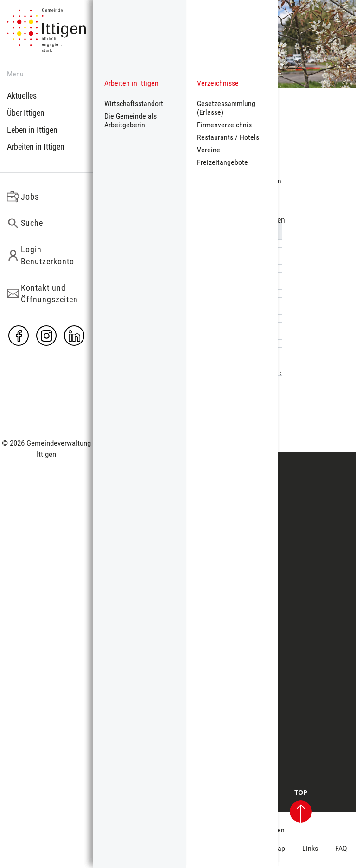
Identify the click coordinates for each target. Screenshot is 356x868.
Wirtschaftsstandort (134, 103)
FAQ (341, 848)
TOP (301, 806)
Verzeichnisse (218, 83)
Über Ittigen (26, 113)
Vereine (209, 150)
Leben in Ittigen (32, 130)
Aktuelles (22, 96)
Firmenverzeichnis (224, 125)
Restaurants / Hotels (228, 137)
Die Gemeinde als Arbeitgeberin (130, 120)
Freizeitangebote (222, 162)
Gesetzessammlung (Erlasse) (226, 108)
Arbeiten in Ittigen (36, 147)
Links (310, 848)
